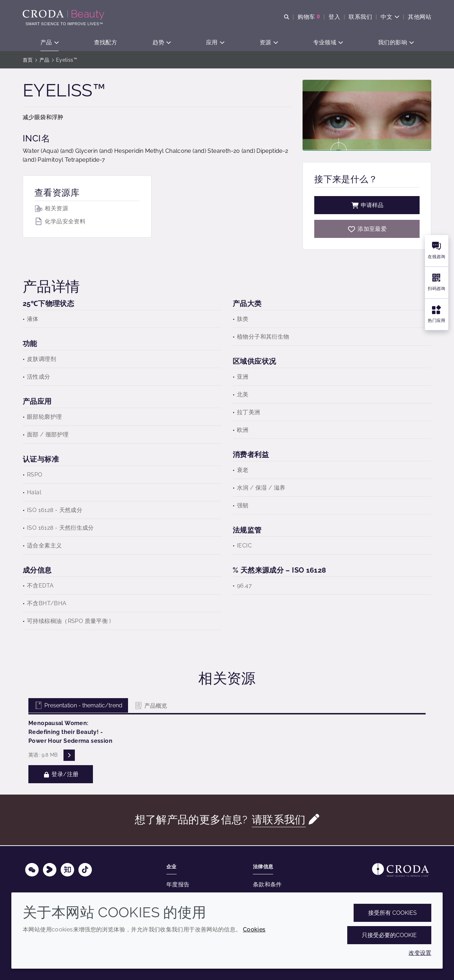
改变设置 (420, 953)
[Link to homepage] (400, 870)
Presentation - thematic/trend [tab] (78, 706)
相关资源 (51, 209)
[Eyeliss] (367, 230)
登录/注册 (61, 775)
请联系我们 (279, 820)
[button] (49, 43)
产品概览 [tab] (151, 706)
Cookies (254, 929)
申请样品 (367, 206)
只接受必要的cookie (389, 935)
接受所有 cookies (392, 913)
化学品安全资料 (60, 222)
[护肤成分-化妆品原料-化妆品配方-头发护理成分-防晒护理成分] (64, 15)
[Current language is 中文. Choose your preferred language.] (390, 17)
